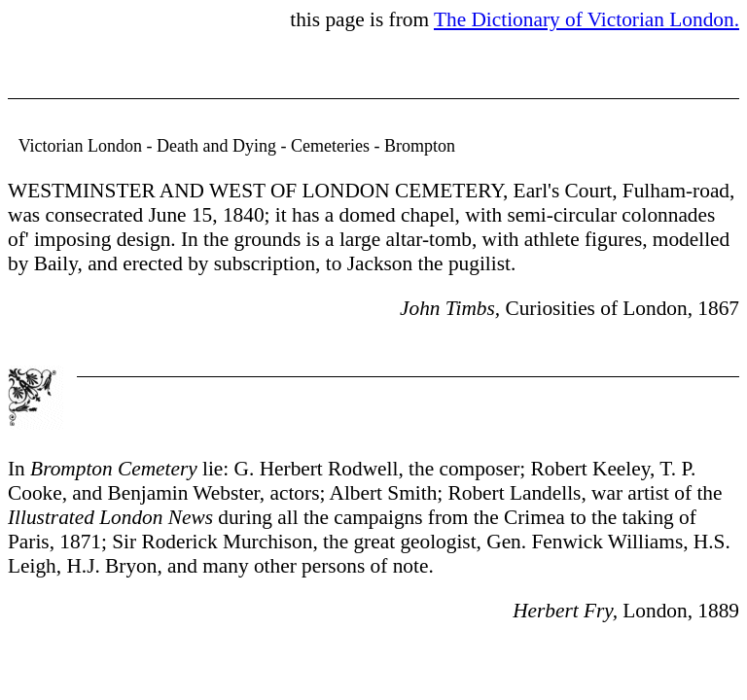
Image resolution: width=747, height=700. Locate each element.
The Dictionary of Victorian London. (587, 19)
